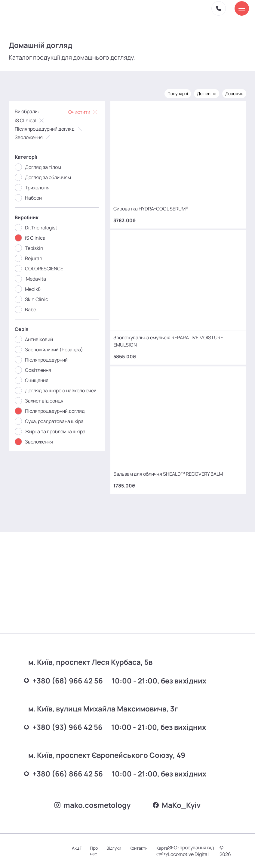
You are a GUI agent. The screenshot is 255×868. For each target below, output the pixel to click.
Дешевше (206, 93)
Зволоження (33, 136)
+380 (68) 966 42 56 (66, 670)
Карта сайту (166, 848)
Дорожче (234, 93)
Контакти (142, 845)
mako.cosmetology (92, 798)
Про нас (96, 848)
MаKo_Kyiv (178, 798)
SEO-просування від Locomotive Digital (191, 848)
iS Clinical (30, 120)
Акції (79, 845)
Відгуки (117, 845)
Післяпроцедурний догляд (49, 128)
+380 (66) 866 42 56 (66, 764)
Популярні (177, 93)
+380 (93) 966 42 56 (66, 717)
